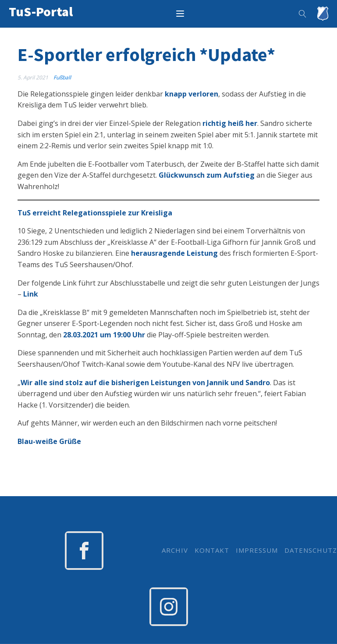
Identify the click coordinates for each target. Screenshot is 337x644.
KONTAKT (212, 550)
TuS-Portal (41, 11)
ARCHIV (175, 550)
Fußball (62, 77)
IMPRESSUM (257, 550)
